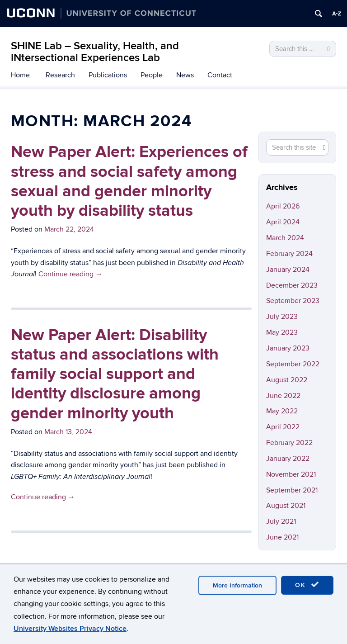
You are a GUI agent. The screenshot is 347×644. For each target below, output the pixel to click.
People (152, 75)
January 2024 (288, 270)
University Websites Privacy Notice (70, 629)
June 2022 (283, 396)
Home (20, 75)
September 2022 (293, 364)
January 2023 (288, 348)
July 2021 (281, 521)
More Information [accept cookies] (237, 585)
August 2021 (286, 506)
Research (60, 75)
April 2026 (283, 206)
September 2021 (292, 490)
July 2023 (282, 317)
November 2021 (291, 474)
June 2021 (282, 537)
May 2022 (282, 411)
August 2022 (287, 380)
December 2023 (292, 285)
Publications (108, 75)
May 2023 (282, 332)
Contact (220, 75)
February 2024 (289, 254)
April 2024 (283, 222)
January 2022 (288, 459)
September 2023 (293, 301)
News (185, 75)
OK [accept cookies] (307, 585)
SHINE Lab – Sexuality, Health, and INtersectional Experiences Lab (95, 52)
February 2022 (289, 443)
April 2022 (283, 427)
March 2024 (285, 238)
